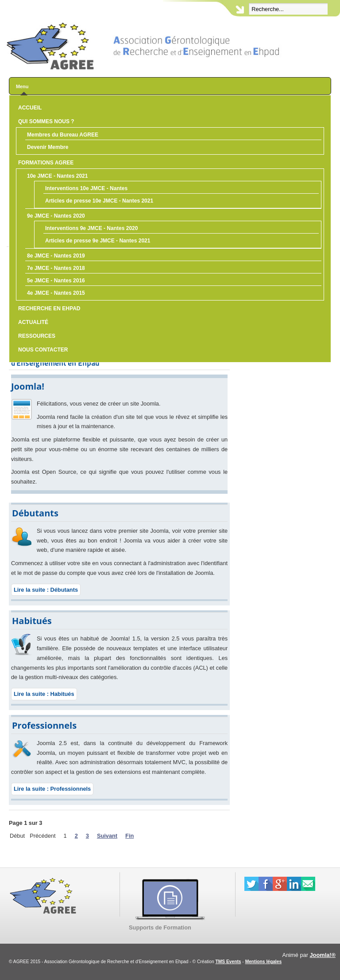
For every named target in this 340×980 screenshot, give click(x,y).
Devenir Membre (48, 147)
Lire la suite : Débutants (46, 590)
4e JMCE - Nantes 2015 (56, 293)
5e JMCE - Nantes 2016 (56, 281)
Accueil (30, 108)
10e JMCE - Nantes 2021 (57, 176)
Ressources (37, 336)
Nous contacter (43, 350)
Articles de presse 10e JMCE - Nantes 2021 (99, 201)
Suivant (107, 836)
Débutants (35, 513)
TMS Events (228, 962)
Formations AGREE (46, 163)
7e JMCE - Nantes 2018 (56, 268)
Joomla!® (323, 955)
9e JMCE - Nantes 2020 (56, 216)
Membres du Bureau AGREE (63, 135)
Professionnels (44, 725)
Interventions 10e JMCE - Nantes (86, 188)
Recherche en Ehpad (49, 308)
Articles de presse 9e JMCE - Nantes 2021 (98, 241)
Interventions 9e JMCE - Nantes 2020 (91, 228)
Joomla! (28, 386)
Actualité (33, 322)
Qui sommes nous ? (46, 121)
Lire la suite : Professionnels (52, 789)
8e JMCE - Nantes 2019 (56, 256)
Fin (129, 836)
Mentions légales (263, 962)
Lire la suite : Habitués (44, 694)
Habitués (32, 621)
